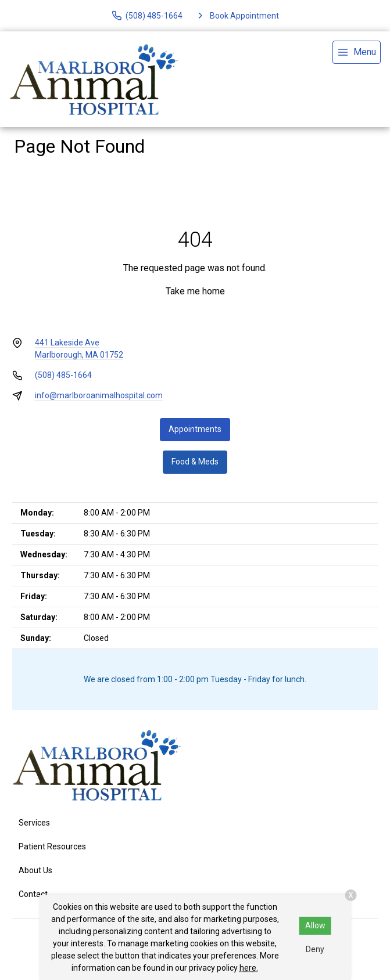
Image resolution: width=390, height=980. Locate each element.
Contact (33, 894)
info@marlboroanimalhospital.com (99, 395)
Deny (315, 949)
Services (34, 823)
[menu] (357, 52)
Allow (315, 925)
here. (249, 968)
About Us (35, 870)
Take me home (195, 291)
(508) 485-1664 (63, 375)
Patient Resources (52, 846)
